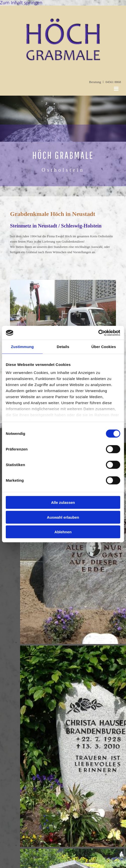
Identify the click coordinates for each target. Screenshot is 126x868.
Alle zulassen (63, 502)
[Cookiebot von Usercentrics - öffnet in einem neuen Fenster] (98, 333)
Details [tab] (63, 347)
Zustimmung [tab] (22, 347)
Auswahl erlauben (63, 517)
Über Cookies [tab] (104, 347)
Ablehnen (63, 532)
